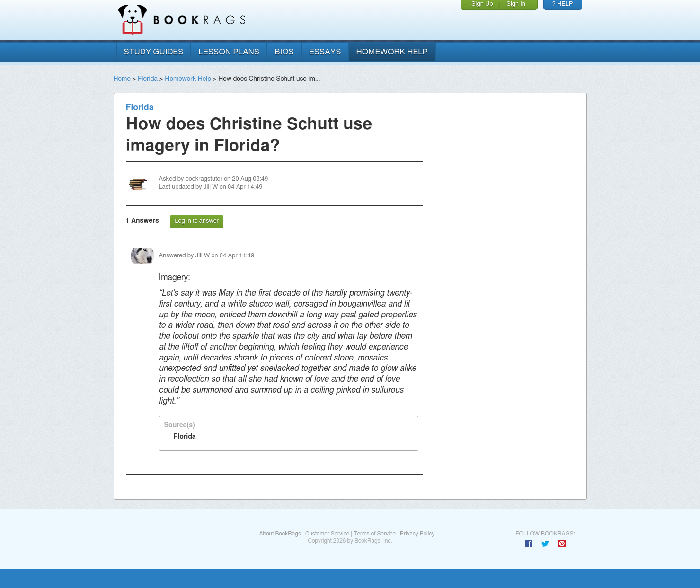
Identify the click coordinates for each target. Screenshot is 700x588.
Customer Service (327, 534)
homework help (392, 52)
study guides (154, 52)
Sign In (516, 4)
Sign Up (482, 4)
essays (325, 52)
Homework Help (188, 79)
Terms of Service (375, 534)
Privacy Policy (417, 534)
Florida (148, 79)
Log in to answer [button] (197, 221)
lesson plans (229, 52)
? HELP (563, 4)
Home (122, 79)
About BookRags (280, 534)
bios (284, 52)
